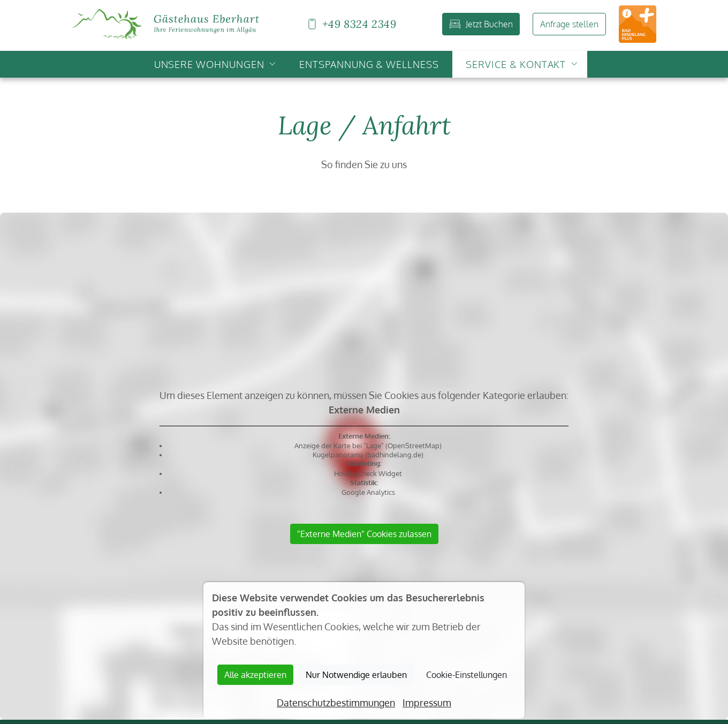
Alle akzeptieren (255, 675)
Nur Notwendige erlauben (356, 675)
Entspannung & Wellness (369, 64)
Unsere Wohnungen (209, 64)
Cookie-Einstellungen (467, 675)
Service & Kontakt (516, 64)
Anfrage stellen (569, 24)
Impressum (427, 703)
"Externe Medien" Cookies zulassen (364, 534)
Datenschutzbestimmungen (336, 703)
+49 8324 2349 (351, 24)
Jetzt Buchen (481, 24)
